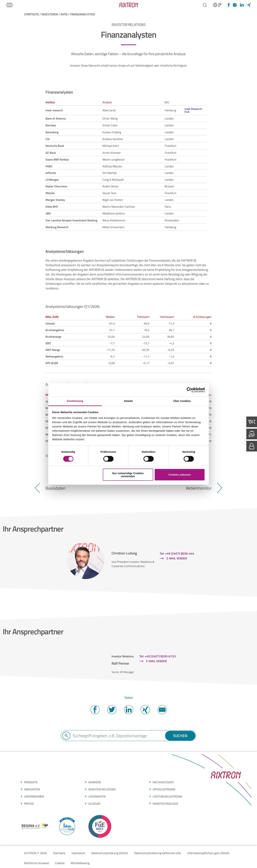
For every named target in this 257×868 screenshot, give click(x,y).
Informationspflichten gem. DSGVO (208, 853)
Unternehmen (34, 796)
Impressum (78, 853)
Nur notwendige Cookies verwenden (128, 475)
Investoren (50, 14)
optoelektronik (164, 789)
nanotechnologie (165, 804)
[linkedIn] (242, 5)
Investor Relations (102, 789)
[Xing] (249, 5)
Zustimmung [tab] (75, 401)
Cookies (60, 863)
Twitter (112, 710)
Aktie (64, 14)
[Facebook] (228, 5)
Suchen (180, 736)
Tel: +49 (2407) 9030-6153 (158, 656)
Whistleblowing (80, 863)
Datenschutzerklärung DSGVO (109, 853)
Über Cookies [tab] (182, 401)
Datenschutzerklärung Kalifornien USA (158, 853)
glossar (94, 804)
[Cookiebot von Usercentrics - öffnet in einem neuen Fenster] (189, 390)
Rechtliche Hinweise (36, 863)
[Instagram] (235, 5)
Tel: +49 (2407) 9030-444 (177, 554)
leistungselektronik (167, 796)
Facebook (95, 710)
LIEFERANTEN (97, 796)
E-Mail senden (177, 558)
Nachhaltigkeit (163, 782)
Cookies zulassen (180, 475)
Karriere (95, 782)
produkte (31, 782)
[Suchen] (205, 5)
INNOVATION (32, 789)
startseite (32, 14)
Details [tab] (128, 401)
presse (29, 804)
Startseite (59, 853)
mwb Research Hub (193, 110)
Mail (162, 710)
